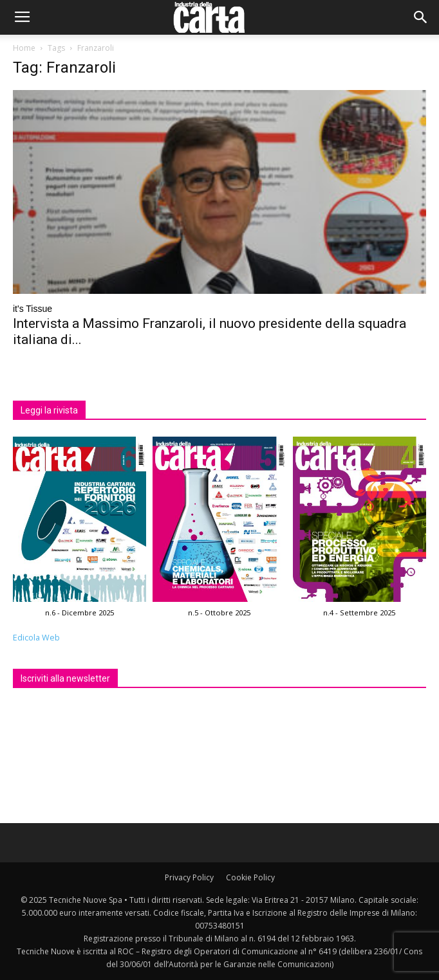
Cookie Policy (250, 877)
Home (24, 48)
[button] (421, 17)
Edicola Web (36, 638)
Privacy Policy (189, 877)
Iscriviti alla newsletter (65, 678)
